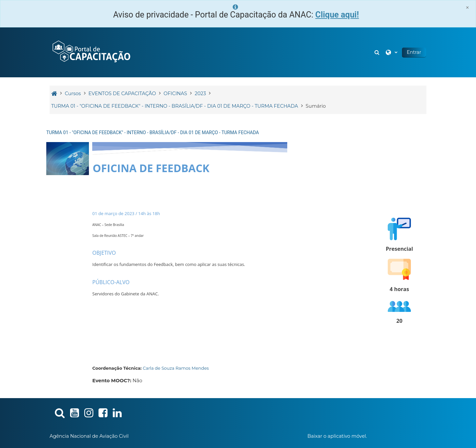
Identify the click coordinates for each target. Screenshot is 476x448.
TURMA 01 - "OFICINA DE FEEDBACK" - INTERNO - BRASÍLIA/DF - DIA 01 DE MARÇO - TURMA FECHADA (153, 132)
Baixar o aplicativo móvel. (337, 436)
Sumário (316, 106)
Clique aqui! (337, 15)
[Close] (467, 7)
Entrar (414, 52)
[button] (378, 52)
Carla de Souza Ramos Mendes (176, 368)
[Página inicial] (91, 52)
